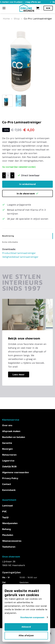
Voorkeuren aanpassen (35, 617)
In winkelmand (27, 184)
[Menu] (4, 8)
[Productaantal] (8, 175)
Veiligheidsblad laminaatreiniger (20, 257)
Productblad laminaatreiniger (19, 253)
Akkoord (27, 627)
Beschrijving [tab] (8, 236)
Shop (17, 19)
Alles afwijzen (27, 635)
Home (6, 19)
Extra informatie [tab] (10, 242)
